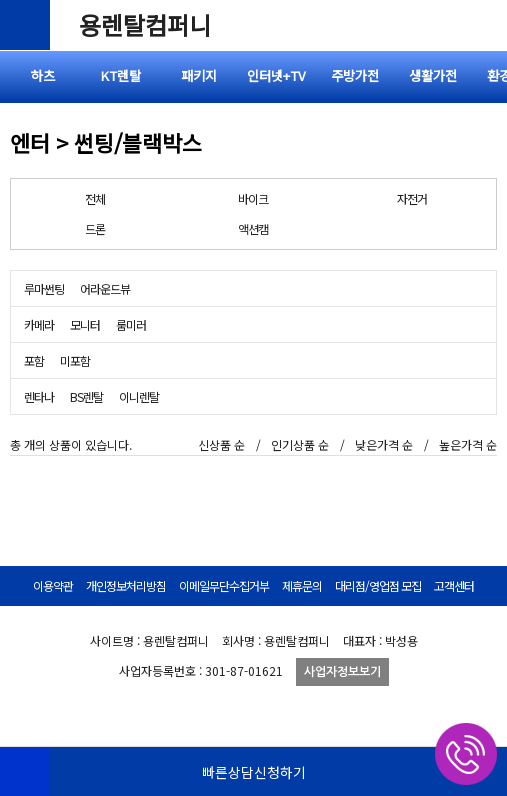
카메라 (39, 324)
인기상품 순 (300, 444)
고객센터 (454, 585)
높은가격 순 (468, 444)
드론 (95, 228)
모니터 (85, 324)
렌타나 (39, 396)
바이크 (253, 198)
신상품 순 (221, 444)
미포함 (75, 360)
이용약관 (53, 585)
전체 (95, 198)
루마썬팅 (44, 288)
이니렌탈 (139, 396)
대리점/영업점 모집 (378, 585)
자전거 (412, 198)
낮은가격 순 (384, 444)
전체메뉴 (482, 25)
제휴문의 (302, 585)
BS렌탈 (86, 396)
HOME (25, 771)
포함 (34, 360)
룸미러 (131, 324)
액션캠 (253, 228)
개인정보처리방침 (126, 585)
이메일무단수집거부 (224, 585)
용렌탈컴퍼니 (145, 24)
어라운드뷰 (105, 288)
